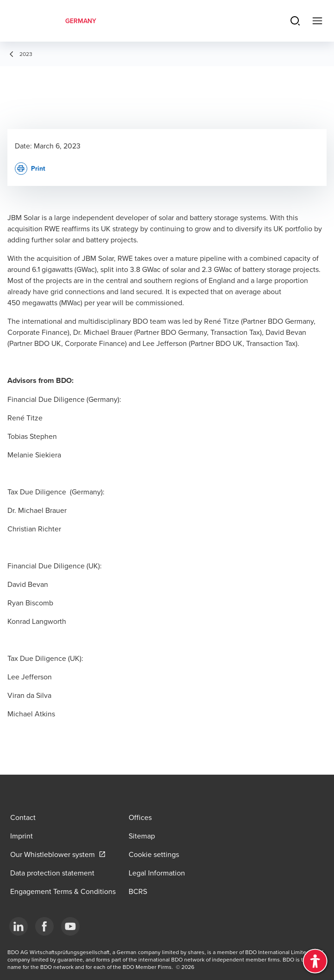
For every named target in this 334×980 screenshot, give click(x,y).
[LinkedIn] (19, 926)
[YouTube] (70, 926)
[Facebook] (44, 926)
